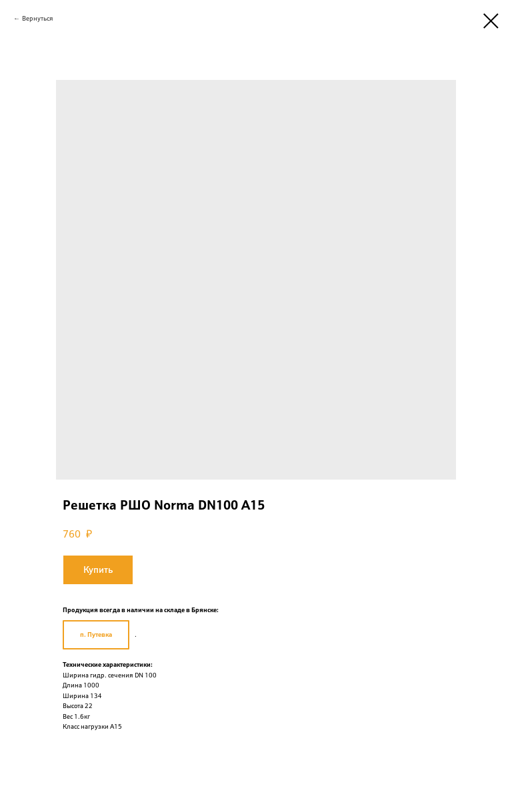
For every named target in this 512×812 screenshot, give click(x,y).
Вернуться (38, 18)
